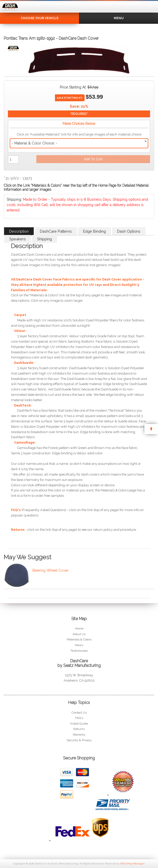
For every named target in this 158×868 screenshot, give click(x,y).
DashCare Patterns (56, 231)
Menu (119, 18)
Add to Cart (93, 159)
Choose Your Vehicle (40, 18)
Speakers (18, 239)
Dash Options (129, 231)
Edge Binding (94, 231)
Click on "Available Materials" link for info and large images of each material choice (79, 134)
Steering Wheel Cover (50, 570)
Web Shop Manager (132, 864)
